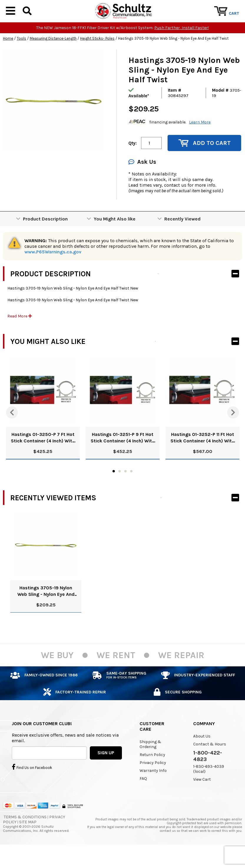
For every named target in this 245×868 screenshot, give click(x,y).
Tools (21, 56)
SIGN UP (106, 770)
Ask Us (142, 180)
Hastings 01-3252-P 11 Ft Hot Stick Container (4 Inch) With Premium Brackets (202, 456)
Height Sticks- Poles (97, 56)
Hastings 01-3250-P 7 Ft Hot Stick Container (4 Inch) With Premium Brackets (43, 456)
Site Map (28, 840)
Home (8, 56)
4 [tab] (131, 489)
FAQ (143, 796)
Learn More (200, 140)
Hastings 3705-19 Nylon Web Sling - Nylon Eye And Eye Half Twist (46, 609)
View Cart (202, 797)
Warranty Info (153, 788)
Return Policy (152, 773)
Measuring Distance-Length (53, 56)
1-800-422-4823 (208, 774)
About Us (202, 754)
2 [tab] (120, 489)
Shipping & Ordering (150, 762)
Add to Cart (205, 161)
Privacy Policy (153, 781)
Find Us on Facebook (32, 785)
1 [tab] (114, 489)
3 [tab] (125, 489)
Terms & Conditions (25, 835)
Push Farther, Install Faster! (182, 46)
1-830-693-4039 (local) (209, 787)
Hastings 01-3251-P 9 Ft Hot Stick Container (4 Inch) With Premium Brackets (123, 456)
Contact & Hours (210, 762)
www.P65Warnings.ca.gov (53, 270)
